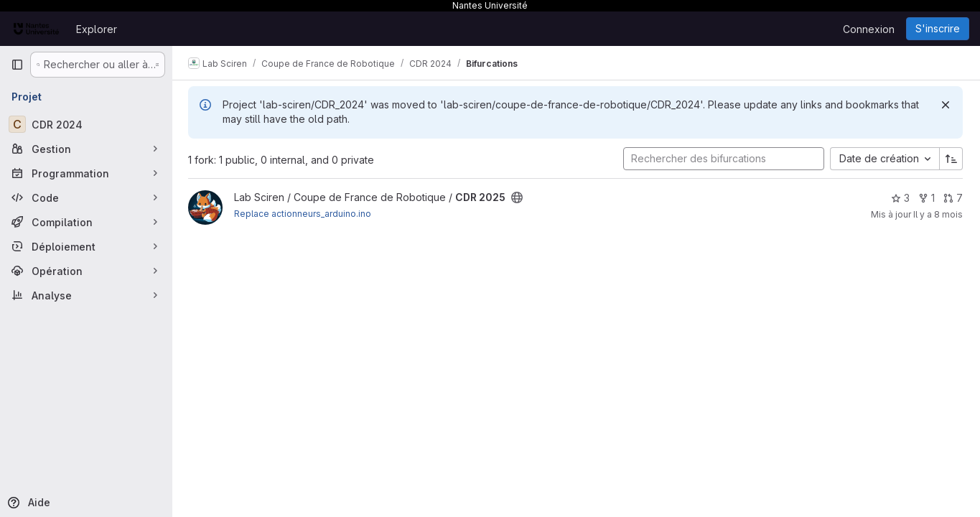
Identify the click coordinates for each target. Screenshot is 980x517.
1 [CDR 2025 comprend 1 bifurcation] (927, 198)
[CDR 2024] (86, 124)
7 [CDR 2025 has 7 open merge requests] (953, 198)
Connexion (869, 29)
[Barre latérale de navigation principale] (17, 65)
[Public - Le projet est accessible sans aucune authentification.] (518, 197)
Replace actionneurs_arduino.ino (304, 214)
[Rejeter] (946, 105)
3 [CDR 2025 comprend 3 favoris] (900, 198)
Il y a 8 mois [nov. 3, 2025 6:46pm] (938, 214)
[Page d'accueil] (36, 29)
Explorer (97, 29)
